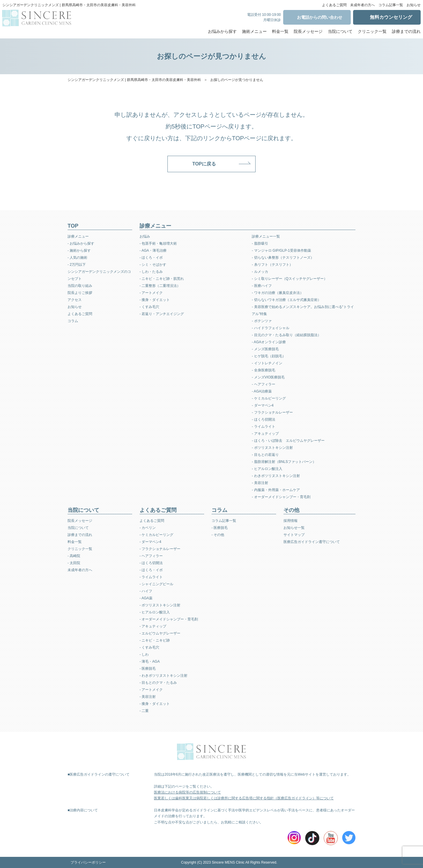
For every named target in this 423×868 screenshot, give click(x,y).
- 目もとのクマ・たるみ (158, 683)
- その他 (218, 535)
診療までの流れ (406, 31)
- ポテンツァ (262, 321)
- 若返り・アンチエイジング (162, 314)
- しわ (144, 654)
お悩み (145, 236)
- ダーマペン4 (263, 405)
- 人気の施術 (77, 258)
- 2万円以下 (77, 265)
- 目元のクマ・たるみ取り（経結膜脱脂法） (286, 335)
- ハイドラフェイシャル (270, 328)
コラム (73, 321)
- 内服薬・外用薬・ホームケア (276, 490)
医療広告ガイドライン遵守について (312, 542)
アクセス (75, 300)
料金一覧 (280, 31)
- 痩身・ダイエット (155, 300)
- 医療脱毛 (148, 669)
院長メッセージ (308, 31)
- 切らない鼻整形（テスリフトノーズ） (283, 258)
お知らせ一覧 (294, 528)
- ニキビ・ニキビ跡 (155, 640)
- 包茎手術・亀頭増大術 (158, 243)
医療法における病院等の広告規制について (187, 792)
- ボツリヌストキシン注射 (272, 448)
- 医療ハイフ (262, 286)
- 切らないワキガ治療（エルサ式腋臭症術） (286, 300)
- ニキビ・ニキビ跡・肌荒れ (162, 279)
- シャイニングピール (156, 584)
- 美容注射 (260, 483)
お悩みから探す (222, 31)
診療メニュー (78, 236)
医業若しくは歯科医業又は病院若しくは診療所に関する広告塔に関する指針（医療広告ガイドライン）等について (244, 798)
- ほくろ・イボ (151, 258)
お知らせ (414, 5)
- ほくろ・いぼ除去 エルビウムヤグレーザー (288, 441)
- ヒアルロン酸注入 (267, 469)
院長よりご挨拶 (80, 293)
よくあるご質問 (334, 5)
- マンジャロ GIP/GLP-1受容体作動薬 (281, 251)
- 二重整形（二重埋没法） (160, 286)
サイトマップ (294, 535)
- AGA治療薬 (262, 391)
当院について (340, 31)
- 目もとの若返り (265, 455)
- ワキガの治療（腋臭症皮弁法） (277, 293)
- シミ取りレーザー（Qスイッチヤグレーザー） (289, 279)
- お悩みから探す (81, 243)
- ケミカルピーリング (269, 398)
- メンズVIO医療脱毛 (268, 377)
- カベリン (148, 528)
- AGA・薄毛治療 (153, 251)
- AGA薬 (146, 598)
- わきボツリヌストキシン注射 (276, 476)
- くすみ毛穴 (149, 307)
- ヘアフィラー (263, 384)
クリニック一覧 (372, 31)
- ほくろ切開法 (263, 419)
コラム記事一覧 (391, 5)
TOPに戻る (204, 164)
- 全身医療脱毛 (263, 370)
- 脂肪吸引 (260, 243)
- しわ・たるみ (151, 272)
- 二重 (144, 711)
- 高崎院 (74, 556)
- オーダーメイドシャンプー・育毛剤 (281, 497)
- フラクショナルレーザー (272, 412)
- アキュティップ (265, 434)
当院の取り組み (80, 286)
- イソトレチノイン (267, 363)
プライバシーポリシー (88, 862)
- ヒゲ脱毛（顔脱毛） (269, 356)
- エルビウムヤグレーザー (160, 633)
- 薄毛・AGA (150, 661)
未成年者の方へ (362, 5)
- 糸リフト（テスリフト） (272, 265)
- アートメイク (151, 293)
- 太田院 (74, 563)
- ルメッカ (260, 272)
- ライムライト (263, 427)
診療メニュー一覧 (266, 236)
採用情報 (291, 521)
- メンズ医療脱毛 (265, 349)
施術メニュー (254, 31)
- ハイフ (146, 591)
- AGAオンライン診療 (269, 342)
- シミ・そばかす (153, 265)
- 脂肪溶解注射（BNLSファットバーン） (284, 462)
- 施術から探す (79, 251)
